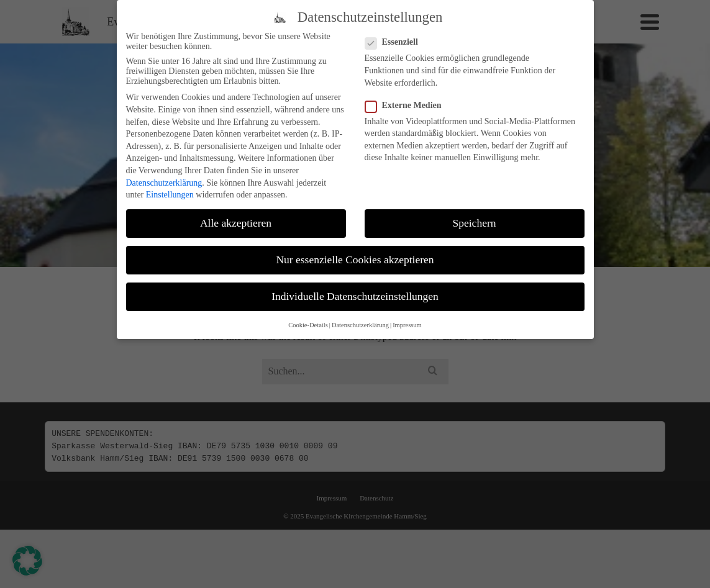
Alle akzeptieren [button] (236, 224)
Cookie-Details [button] (308, 325)
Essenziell (395, 43)
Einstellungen (170, 195)
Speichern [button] (475, 224)
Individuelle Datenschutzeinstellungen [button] (355, 297)
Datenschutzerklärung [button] (360, 325)
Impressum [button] (407, 325)
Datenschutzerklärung (164, 183)
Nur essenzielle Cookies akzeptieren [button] (355, 260)
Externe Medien (407, 106)
